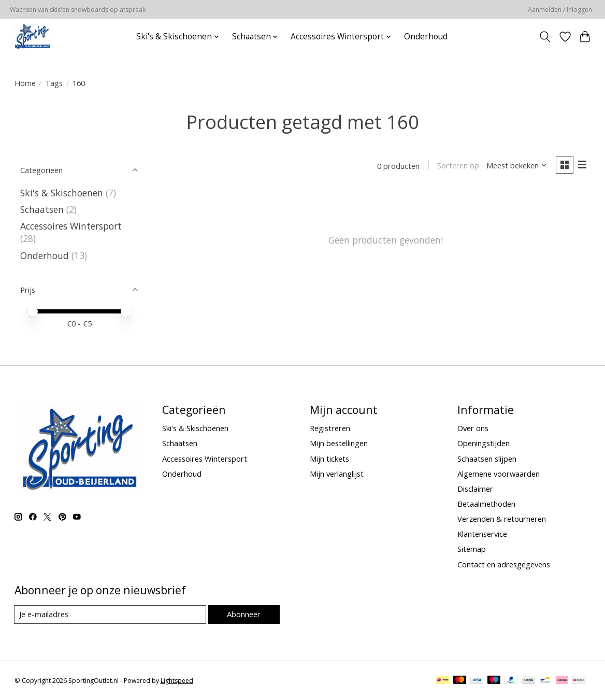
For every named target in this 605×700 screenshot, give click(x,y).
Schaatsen (42, 209)
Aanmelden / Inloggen (560, 10)
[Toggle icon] (545, 37)
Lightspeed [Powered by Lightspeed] (177, 681)
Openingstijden (484, 443)
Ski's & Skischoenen (62, 193)
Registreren (330, 428)
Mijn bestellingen (339, 443)
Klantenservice (482, 534)
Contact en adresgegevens (504, 564)
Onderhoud (426, 37)
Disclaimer (475, 489)
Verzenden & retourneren (502, 519)
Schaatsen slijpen (487, 459)
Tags (54, 83)
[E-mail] (110, 615)
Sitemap (472, 549)
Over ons (473, 428)
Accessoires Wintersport (71, 226)
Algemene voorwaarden (499, 474)
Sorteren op (458, 166)
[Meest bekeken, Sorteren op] (516, 166)
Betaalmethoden (486, 504)
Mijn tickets (329, 459)
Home (25, 83)
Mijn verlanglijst (337, 474)
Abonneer (244, 614)
